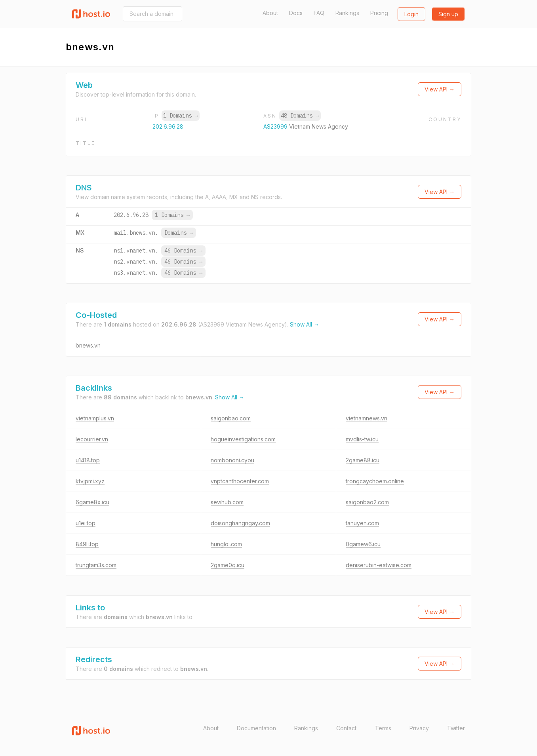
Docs (296, 13)
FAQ (319, 13)
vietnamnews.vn (367, 418)
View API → (440, 89)
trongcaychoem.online (375, 481)
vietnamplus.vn (95, 418)
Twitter (456, 728)
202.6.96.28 (168, 126)
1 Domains (181, 116)
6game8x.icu (92, 502)
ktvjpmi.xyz (90, 481)
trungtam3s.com (96, 565)
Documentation (256, 728)
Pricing (379, 13)
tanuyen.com (362, 523)
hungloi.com (226, 544)
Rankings (347, 13)
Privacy (419, 728)
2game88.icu (363, 460)
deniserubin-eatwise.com (379, 565)
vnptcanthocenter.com (240, 481)
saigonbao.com (231, 418)
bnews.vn (88, 345)
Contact (346, 728)
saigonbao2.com (367, 502)
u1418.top (88, 460)
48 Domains (300, 116)
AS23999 (276, 126)
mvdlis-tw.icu (362, 439)
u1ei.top (86, 523)
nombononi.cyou (232, 460)
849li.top (87, 544)
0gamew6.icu (363, 544)
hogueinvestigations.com (243, 439)
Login (411, 14)
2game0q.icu (228, 565)
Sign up (448, 14)
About (270, 13)
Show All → (305, 324)
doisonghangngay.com (240, 523)
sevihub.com (227, 502)
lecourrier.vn (92, 439)
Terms (383, 728)
